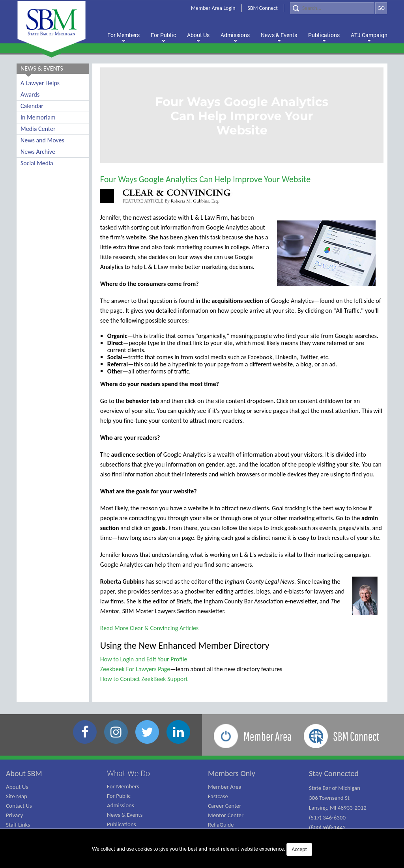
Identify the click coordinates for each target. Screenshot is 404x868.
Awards (30, 94)
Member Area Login (213, 8)
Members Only (232, 773)
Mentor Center (226, 815)
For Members (123, 786)
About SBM (24, 773)
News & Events (125, 815)
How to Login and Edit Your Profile (144, 659)
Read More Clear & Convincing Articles (149, 628)
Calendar (32, 106)
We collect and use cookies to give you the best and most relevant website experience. (202, 849)
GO (381, 8)
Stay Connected (334, 773)
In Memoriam (38, 117)
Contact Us (19, 806)
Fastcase (218, 796)
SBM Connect (263, 8)
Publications (122, 824)
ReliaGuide (221, 825)
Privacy (14, 815)
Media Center (38, 129)
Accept (299, 849)
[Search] (332, 8)
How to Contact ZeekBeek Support (144, 679)
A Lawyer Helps (40, 83)
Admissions (121, 805)
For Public (119, 796)
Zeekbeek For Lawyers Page (135, 669)
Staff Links (18, 825)
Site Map (17, 796)
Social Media (37, 163)
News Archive (38, 152)
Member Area (225, 787)
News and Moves (42, 140)
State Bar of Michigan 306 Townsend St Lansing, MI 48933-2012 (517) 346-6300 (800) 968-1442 (338, 808)
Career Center (225, 806)
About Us (17, 787)
